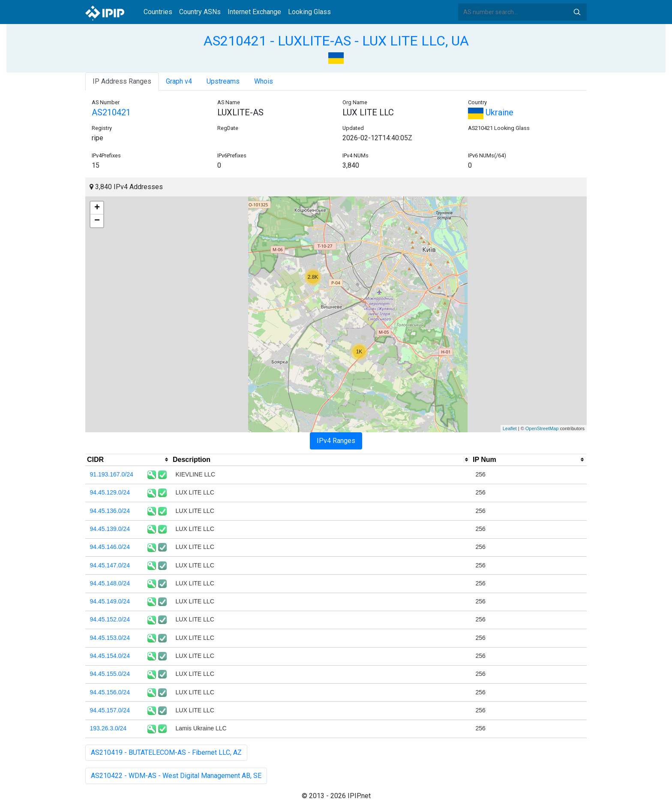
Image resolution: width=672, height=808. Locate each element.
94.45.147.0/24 (110, 565)
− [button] (97, 221)
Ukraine (491, 112)
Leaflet (510, 428)
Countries (158, 12)
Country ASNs (200, 12)
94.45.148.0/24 (110, 583)
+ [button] (97, 208)
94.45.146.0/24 (110, 547)
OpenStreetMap (542, 428)
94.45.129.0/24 (110, 492)
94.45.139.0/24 (110, 529)
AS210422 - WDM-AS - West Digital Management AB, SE (176, 776)
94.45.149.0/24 (110, 601)
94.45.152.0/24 (110, 619)
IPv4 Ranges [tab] (336, 441)
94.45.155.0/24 (110, 674)
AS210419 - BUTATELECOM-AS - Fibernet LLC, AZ (166, 752)
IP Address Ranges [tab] (122, 81)
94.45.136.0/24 (110, 511)
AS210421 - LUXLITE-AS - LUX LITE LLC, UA (336, 41)
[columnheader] (128, 460)
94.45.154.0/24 (110, 656)
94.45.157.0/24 (110, 710)
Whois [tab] (264, 81)
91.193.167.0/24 (112, 474)
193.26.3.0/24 (108, 728)
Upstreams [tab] (223, 81)
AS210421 (111, 112)
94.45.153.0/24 (110, 638)
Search (577, 12)
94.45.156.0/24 (110, 692)
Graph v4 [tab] (179, 81)
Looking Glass (309, 12)
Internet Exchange (254, 12)
